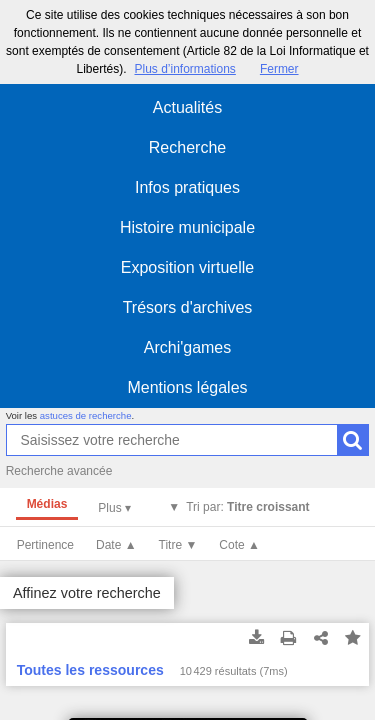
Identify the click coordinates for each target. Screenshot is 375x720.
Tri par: (247, 507)
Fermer (279, 69)
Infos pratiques (187, 187)
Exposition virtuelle (187, 267)
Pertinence (45, 545)
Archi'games (188, 347)
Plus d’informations (184, 69)
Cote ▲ (239, 545)
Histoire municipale (187, 227)
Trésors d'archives (188, 307)
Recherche (187, 147)
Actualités (187, 107)
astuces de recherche (86, 415)
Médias (47, 504)
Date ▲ (116, 545)
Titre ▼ (178, 545)
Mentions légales (187, 387)
